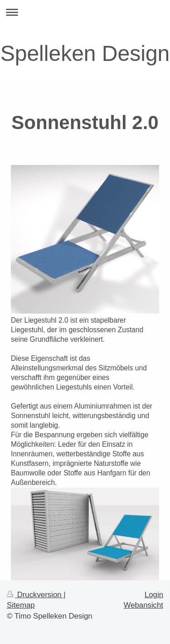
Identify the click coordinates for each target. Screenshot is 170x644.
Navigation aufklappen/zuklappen (85, 12)
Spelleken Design (85, 53)
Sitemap (21, 605)
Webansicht (143, 605)
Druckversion (35, 595)
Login (154, 595)
